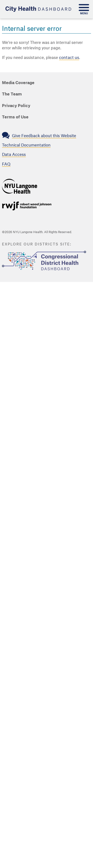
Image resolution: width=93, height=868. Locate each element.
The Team (12, 94)
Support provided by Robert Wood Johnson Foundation (27, 206)
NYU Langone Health (20, 186)
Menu (84, 14)
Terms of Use (15, 117)
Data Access (14, 155)
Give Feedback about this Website (44, 136)
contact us (69, 58)
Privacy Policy (16, 106)
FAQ (6, 164)
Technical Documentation (26, 145)
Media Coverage (18, 83)
